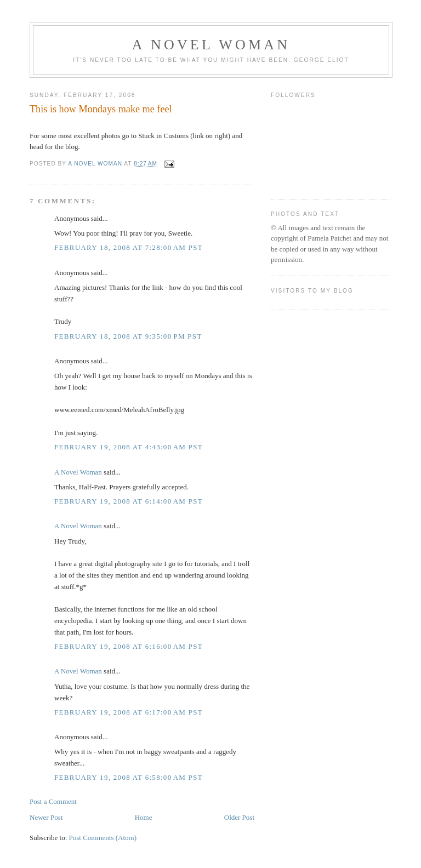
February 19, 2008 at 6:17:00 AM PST (129, 712)
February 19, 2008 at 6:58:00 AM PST (129, 777)
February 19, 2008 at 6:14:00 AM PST (129, 501)
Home (144, 817)
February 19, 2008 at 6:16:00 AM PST (129, 646)
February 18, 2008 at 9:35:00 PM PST (128, 336)
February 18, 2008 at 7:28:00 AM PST (129, 247)
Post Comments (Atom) (103, 838)
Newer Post (46, 817)
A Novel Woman (211, 45)
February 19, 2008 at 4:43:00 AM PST (129, 447)
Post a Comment (53, 801)
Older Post (239, 817)
